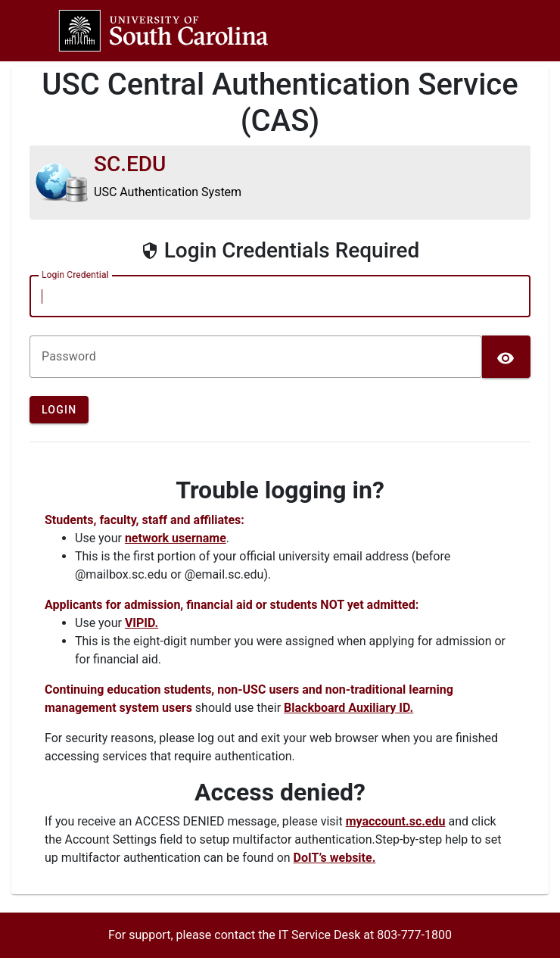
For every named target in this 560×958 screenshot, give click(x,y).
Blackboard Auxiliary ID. (348, 708)
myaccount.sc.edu (396, 821)
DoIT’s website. (335, 858)
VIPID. (142, 623)
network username (176, 538)
